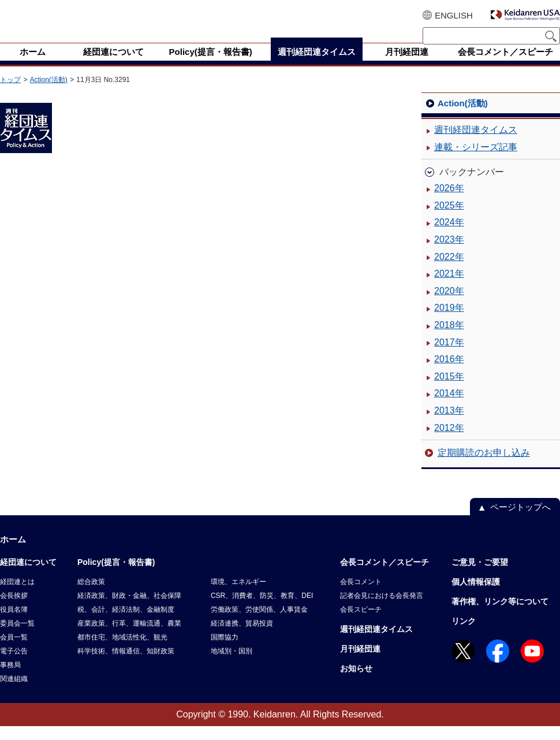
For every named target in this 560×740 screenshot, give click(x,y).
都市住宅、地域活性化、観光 (122, 651)
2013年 (449, 424)
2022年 (449, 271)
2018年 (449, 339)
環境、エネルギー (238, 596)
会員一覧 (14, 651)
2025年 (449, 219)
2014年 (449, 407)
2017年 (449, 356)
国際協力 (225, 651)
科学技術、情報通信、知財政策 (126, 665)
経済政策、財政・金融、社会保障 (129, 609)
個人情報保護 (476, 596)
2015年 (449, 390)
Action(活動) (48, 94)
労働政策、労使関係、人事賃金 (259, 623)
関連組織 (14, 693)
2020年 (449, 305)
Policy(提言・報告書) (116, 576)
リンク (464, 635)
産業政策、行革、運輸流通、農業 (129, 637)
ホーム (13, 553)
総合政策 (91, 596)
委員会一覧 (17, 637)
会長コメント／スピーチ (384, 576)
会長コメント (361, 596)
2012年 (449, 442)
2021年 (449, 287)
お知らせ (356, 682)
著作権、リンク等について (500, 615)
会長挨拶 (14, 609)
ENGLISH (454, 15)
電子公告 (14, 665)
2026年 (449, 202)
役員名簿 (14, 623)
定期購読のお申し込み (484, 466)
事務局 (10, 679)
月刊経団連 (360, 663)
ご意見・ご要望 (480, 576)
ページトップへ (520, 521)
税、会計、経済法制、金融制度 (126, 623)
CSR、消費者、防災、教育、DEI (262, 609)
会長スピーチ (361, 623)
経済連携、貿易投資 (242, 637)
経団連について (28, 576)
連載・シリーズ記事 (476, 161)
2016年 (449, 373)
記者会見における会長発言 (382, 609)
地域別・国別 (232, 665)
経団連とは (17, 596)
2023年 (449, 253)
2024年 (449, 236)
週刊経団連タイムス (476, 144)
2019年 (449, 321)
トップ (10, 94)
